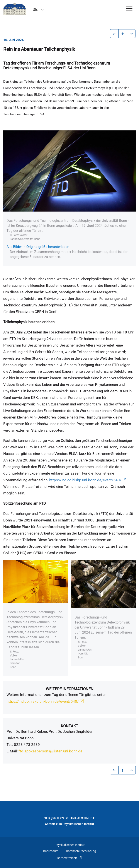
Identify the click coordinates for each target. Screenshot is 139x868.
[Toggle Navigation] (129, 9)
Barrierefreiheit (69, 858)
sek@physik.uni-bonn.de (69, 818)
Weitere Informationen (70, 689)
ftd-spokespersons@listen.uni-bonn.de (50, 751)
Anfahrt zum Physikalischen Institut (69, 824)
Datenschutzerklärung (81, 851)
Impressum (51, 851)
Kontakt (69, 726)
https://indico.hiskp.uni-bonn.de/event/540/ (88, 480)
